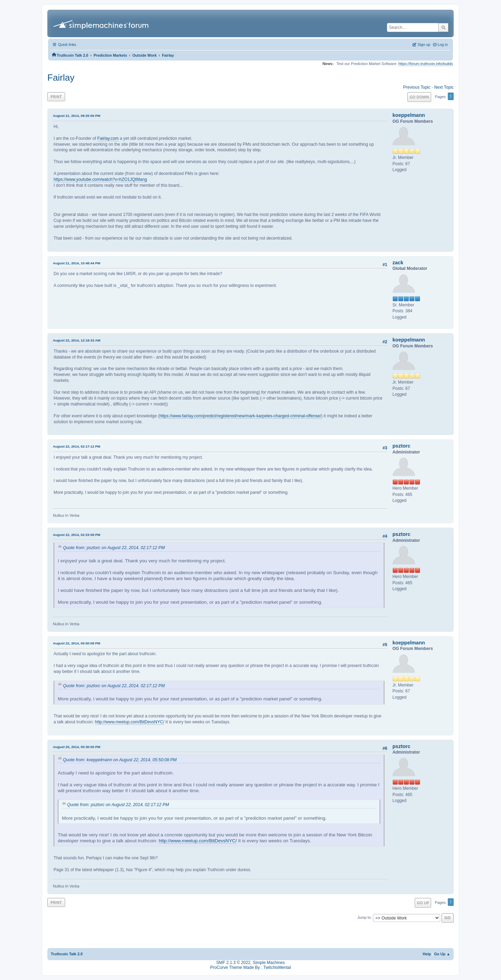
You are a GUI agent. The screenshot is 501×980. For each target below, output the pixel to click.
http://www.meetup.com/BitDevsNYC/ (130, 722)
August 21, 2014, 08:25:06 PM (77, 116)
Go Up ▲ (442, 954)
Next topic (444, 87)
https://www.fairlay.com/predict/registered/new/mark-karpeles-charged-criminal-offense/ (240, 416)
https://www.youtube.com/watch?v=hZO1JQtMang (100, 179)
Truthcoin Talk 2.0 (67, 954)
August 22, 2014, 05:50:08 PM (77, 643)
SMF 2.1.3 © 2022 (233, 963)
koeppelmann (409, 115)
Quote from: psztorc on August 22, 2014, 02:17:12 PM (114, 548)
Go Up (423, 903)
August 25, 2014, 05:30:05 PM (77, 747)
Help (427, 954)
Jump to (364, 918)
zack (398, 263)
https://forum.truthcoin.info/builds (426, 64)
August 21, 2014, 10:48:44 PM (77, 263)
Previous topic (417, 87)
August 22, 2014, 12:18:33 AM (77, 340)
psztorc (401, 446)
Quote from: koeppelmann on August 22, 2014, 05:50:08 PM (120, 760)
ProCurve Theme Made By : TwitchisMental (250, 967)
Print (56, 97)
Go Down (419, 97)
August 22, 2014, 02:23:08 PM (77, 535)
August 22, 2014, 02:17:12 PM (77, 446)
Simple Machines (269, 963)
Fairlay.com (108, 138)
